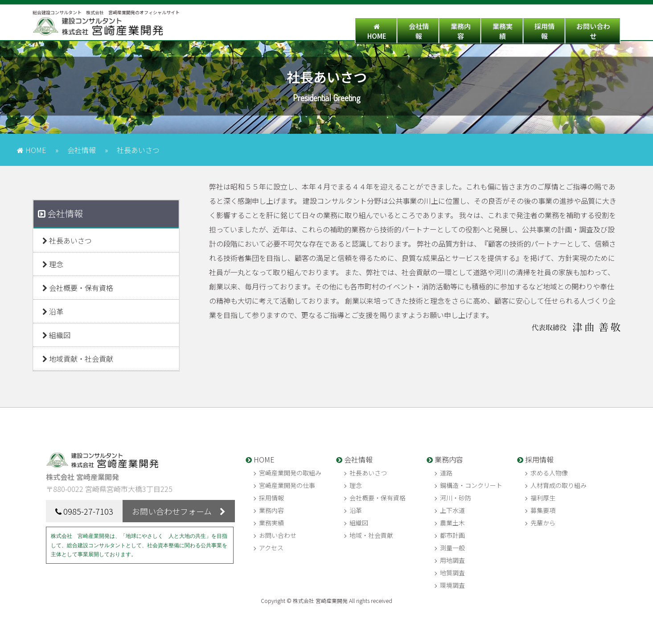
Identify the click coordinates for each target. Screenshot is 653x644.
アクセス (271, 548)
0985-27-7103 (88, 511)
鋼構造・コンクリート (471, 485)
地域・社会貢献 (371, 535)
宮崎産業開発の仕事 (287, 485)
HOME (292, 28)
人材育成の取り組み (559, 485)
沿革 (53, 311)
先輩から (543, 523)
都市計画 (452, 535)
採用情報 (522, 28)
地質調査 (452, 573)
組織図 (56, 335)
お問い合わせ (585, 28)
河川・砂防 (456, 498)
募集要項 (543, 510)
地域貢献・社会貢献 (78, 359)
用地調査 (452, 560)
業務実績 (464, 28)
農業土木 (452, 523)
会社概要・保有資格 (78, 288)
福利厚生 (543, 498)
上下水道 (452, 510)
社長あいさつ (67, 240)
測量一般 (452, 548)
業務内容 (407, 28)
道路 (446, 473)
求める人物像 (549, 473)
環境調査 (452, 585)
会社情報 (349, 28)
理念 (53, 264)
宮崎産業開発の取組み (290, 473)
